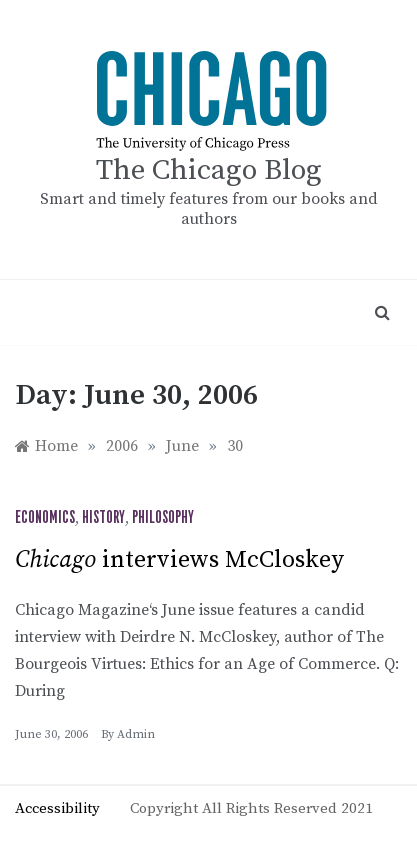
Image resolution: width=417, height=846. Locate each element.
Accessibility (57, 808)
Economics (45, 518)
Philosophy (163, 518)
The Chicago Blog (209, 170)
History (103, 518)
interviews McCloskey (179, 560)
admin (136, 734)
